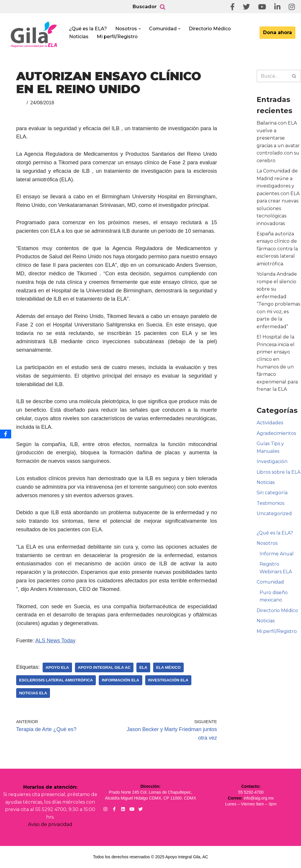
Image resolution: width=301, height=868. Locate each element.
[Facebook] (6, 434)
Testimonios (270, 505)
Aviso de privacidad (50, 825)
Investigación (272, 463)
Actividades (270, 424)
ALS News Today (55, 641)
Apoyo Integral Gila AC (104, 667)
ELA (143, 667)
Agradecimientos (276, 434)
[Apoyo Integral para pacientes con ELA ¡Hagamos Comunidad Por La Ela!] (34, 34)
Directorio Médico (212, 29)
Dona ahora (277, 32)
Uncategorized (274, 515)
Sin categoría (272, 494)
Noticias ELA (33, 693)
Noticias (79, 37)
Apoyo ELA (57, 667)
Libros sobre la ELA (279, 474)
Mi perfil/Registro (118, 37)
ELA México (168, 667)
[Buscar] (163, 7)
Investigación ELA (168, 680)
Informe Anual (277, 556)
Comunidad (270, 584)
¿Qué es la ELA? (88, 29)
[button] (141, 29)
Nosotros (267, 545)
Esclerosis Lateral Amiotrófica (56, 680)
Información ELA (121, 680)
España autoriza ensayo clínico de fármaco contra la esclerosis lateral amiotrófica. (277, 249)
